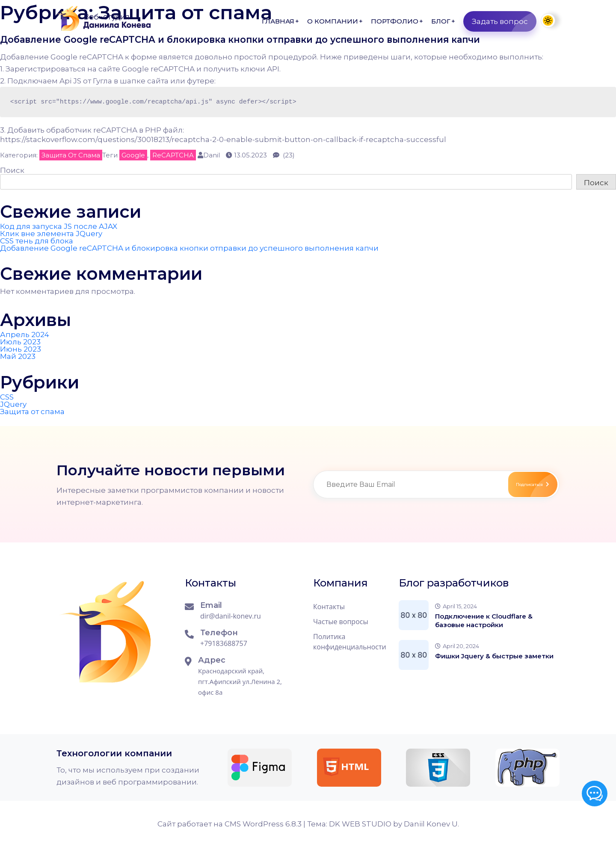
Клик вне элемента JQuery (51, 234)
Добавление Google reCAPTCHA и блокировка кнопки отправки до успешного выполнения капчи (255, 40)
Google (133, 155)
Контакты (329, 607)
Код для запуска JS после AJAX (59, 226)
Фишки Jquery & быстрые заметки (494, 656)
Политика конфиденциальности (350, 642)
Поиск (12, 170)
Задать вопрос (504, 21)
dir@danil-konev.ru (231, 616)
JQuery (13, 404)
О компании (333, 21)
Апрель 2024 (25, 335)
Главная (278, 21)
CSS (7, 397)
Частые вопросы (341, 622)
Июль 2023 (20, 342)
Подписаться (521, 484)
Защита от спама (71, 155)
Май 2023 (18, 356)
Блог (441, 21)
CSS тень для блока (37, 241)
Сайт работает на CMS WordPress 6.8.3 (230, 824)
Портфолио (395, 21)
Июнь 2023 (21, 349)
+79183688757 (224, 643)
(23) (284, 155)
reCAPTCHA (173, 155)
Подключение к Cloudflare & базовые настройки (484, 620)
